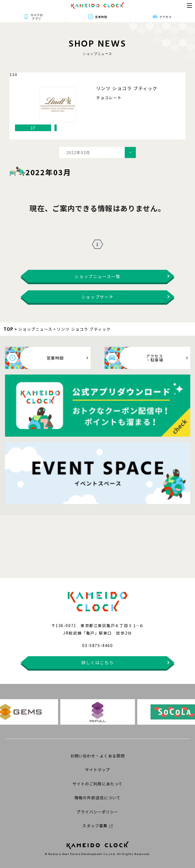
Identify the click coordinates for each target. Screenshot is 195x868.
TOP (9, 329)
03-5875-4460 (97, 645)
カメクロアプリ (37, 17)
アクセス (166, 17)
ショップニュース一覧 (97, 276)
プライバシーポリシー (97, 812)
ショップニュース (35, 329)
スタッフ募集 (97, 826)
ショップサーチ (98, 297)
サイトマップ (98, 770)
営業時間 (101, 17)
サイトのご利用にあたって (97, 784)
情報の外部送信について (97, 798)
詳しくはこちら (98, 662)
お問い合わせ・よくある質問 (98, 756)
